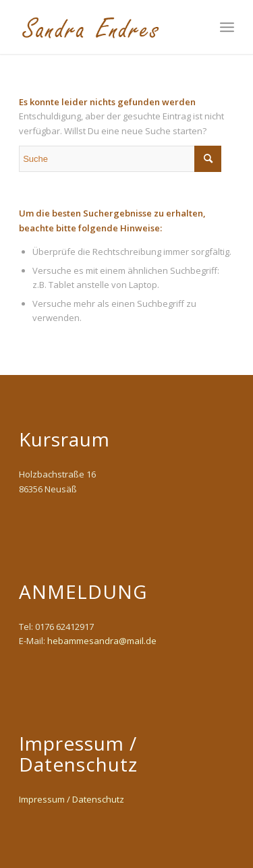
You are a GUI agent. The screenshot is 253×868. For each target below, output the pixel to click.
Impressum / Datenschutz (72, 799)
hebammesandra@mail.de (102, 641)
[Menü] (227, 27)
